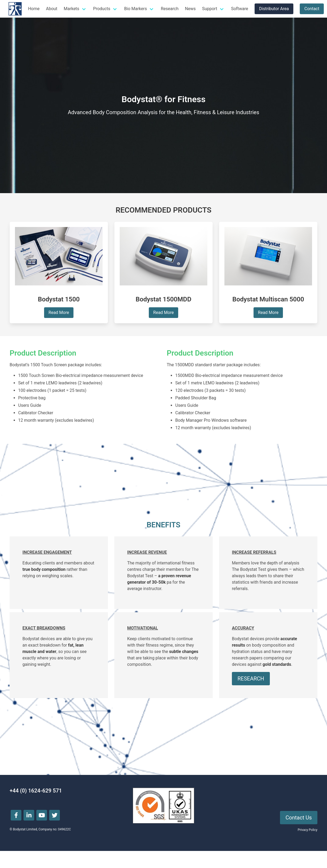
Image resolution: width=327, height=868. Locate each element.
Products (102, 9)
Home (34, 9)
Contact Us (299, 818)
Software (240, 9)
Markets (72, 9)
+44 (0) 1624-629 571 (36, 791)
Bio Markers (136, 9)
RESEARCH (251, 679)
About (52, 9)
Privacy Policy (307, 830)
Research (170, 9)
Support (209, 9)
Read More (59, 312)
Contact (312, 9)
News (190, 9)
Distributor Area (274, 9)
